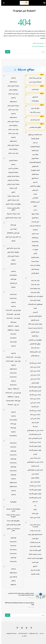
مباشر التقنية (34, 257)
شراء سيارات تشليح (12, 200)
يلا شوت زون (12, 577)
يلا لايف (12, 241)
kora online (12, 420)
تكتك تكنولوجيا (34, 170)
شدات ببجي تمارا (34, 367)
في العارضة (12, 283)
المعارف (34, 230)
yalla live (12, 264)
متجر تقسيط (34, 407)
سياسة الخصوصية (10, 634)
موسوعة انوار (34, 269)
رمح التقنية (34, 238)
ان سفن (34, 143)
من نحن (40, 634)
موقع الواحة (34, 101)
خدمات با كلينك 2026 (34, 554)
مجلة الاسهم (34, 158)
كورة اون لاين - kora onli (12, 310)
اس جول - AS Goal (12, 405)
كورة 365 (12, 225)
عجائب (34, 194)
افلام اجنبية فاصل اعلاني (12, 525)
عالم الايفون (34, 166)
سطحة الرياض (12, 160)
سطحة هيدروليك (12, 172)
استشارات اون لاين (34, 226)
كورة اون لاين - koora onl (12, 393)
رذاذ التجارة (34, 241)
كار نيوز (34, 182)
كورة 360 (12, 424)
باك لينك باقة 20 (34, 542)
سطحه (12, 164)
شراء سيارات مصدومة (12, 214)
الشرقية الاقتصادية (34, 162)
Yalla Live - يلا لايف (12, 389)
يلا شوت (12, 78)
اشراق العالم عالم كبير (34, 316)
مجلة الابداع (34, 218)
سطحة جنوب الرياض (12, 184)
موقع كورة (12, 502)
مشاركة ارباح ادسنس (34, 82)
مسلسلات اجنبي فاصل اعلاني (12, 529)
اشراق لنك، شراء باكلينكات (34, 296)
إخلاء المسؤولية (32, 634)
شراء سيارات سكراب (12, 196)
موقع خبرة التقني (34, 186)
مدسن (34, 210)
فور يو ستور (34, 422)
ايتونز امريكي (34, 383)
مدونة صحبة (34, 261)
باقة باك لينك (34, 108)
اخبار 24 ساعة (34, 348)
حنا (34, 506)
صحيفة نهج (34, 178)
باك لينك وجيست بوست (34, 328)
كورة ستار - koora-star (12, 357)
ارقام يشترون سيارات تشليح (12, 209)
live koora (12, 550)
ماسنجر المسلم (34, 120)
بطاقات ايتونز (34, 478)
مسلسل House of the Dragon (12, 516)
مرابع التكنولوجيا (34, 146)
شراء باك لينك (34, 280)
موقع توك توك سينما (12, 521)
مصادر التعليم (34, 332)
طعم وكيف (34, 245)
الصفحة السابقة (37, 43)
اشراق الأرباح (34, 273)
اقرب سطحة (12, 188)
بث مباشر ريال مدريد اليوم (12, 237)
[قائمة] (43, 3)
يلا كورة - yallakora (12, 330)
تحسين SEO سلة (34, 112)
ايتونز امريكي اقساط (34, 446)
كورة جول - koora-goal (12, 361)
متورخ (34, 206)
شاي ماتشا (34, 513)
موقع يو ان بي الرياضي (34, 340)
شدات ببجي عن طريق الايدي (34, 430)
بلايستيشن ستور (34, 482)
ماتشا (34, 509)
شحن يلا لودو (34, 466)
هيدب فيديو (34, 234)
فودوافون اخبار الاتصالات (34, 304)
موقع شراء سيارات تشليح (12, 204)
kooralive (12, 338)
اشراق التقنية (34, 139)
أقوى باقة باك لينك (34, 550)
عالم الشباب (34, 89)
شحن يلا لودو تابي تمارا (34, 438)
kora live (12, 334)
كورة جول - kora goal (12, 314)
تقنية (34, 308)
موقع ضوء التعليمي (34, 127)
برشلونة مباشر (12, 90)
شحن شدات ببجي (34, 458)
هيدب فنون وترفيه (34, 352)
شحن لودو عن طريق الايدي (34, 470)
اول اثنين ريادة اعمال (34, 78)
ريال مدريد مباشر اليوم (12, 248)
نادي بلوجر (34, 190)
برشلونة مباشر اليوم (12, 252)
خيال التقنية (34, 150)
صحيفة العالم (34, 356)
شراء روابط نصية (34, 288)
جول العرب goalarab (12, 233)
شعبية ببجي (34, 474)
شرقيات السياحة (34, 265)
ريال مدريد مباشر (12, 94)
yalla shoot (12, 82)
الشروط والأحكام (22, 634)
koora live (12, 294)
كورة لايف (12, 279)
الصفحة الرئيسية (37, 46)
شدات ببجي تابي (34, 375)
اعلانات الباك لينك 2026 (34, 324)
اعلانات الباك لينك (34, 300)
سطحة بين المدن (12, 168)
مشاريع (34, 566)
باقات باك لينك (34, 292)
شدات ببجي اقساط (34, 363)
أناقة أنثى (34, 198)
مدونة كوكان (34, 174)
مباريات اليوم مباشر (12, 86)
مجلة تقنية (34, 336)
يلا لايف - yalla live (12, 326)
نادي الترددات (34, 222)
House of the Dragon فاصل (12, 510)
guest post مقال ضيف (34, 534)
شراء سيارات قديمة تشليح (12, 218)
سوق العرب (34, 538)
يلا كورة (12, 287)
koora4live (12, 275)
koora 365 (12, 342)
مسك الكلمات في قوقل (34, 135)
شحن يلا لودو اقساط (34, 391)
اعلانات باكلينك (34, 574)
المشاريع (34, 97)
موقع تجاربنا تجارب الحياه (34, 558)
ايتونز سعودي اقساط (34, 387)
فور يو (34, 454)
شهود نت (34, 249)
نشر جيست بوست (34, 531)
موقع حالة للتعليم (34, 344)
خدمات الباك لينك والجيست (34, 526)
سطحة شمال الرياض (12, 176)
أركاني (34, 253)
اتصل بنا (23, 636)
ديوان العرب (34, 562)
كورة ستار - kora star (12, 318)
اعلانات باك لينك (34, 570)
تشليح (12, 192)
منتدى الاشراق (34, 320)
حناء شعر (34, 502)
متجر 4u (34, 426)
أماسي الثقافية (34, 202)
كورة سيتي (12, 229)
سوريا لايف (12, 322)
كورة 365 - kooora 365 (12, 401)
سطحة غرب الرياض (12, 180)
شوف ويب (34, 154)
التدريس (34, 312)
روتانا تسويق (34, 214)
